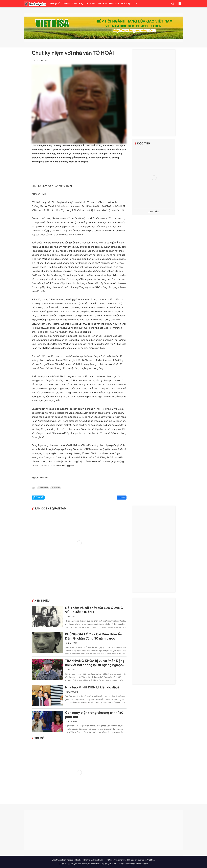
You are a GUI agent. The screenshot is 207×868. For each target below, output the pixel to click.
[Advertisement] (154, 93)
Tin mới (40, 738)
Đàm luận (114, 4)
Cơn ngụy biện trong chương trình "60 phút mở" (94, 715)
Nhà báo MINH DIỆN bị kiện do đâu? (92, 687)
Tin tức (66, 4)
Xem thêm (154, 212)
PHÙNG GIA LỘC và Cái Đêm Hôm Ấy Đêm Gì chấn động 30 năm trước (94, 636)
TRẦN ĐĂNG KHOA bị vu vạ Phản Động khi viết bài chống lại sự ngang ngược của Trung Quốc (95, 663)
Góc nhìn (102, 4)
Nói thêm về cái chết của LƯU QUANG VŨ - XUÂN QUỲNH (94, 610)
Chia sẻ (122, 497)
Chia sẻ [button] (40, 497)
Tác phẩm (90, 4)
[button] (173, 4)
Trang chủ (55, 4)
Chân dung (78, 4)
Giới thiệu (126, 4)
